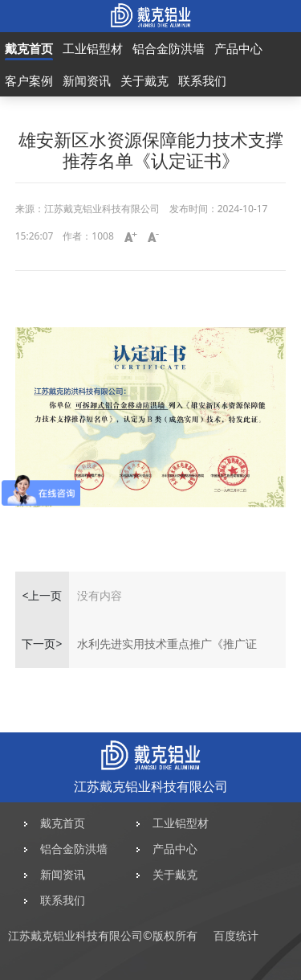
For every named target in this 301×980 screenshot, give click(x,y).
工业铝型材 (93, 48)
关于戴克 (144, 80)
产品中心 (238, 48)
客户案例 (29, 80)
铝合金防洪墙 (169, 48)
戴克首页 (29, 48)
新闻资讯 (87, 80)
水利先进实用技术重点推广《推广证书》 (167, 652)
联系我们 (202, 80)
